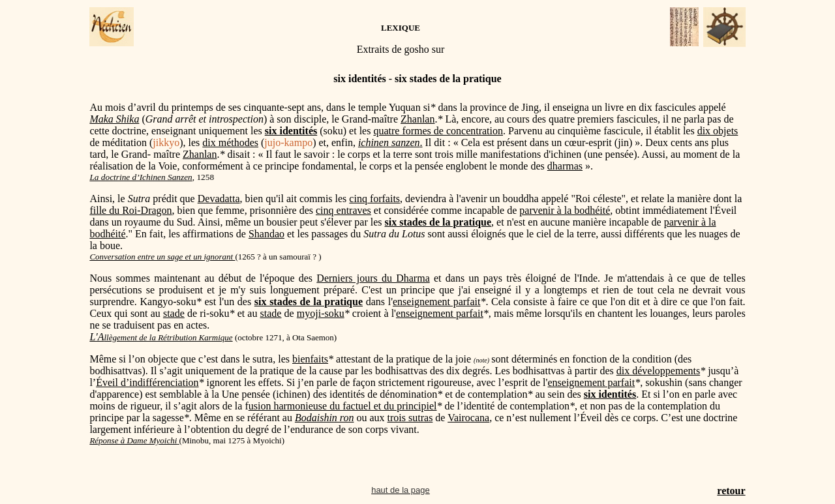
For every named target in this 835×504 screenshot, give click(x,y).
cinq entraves (343, 210)
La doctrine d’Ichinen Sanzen (141, 177)
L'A (161, 337)
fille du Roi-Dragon (130, 210)
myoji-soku (321, 313)
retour (731, 491)
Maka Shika (114, 119)
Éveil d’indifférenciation (147, 382)
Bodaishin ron (325, 418)
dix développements (658, 371)
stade (174, 313)
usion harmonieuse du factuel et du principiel (343, 406)
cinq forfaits (374, 199)
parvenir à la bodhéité (565, 210)
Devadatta (219, 199)
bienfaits (310, 359)
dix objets (718, 131)
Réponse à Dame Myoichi (133, 440)
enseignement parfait (436, 302)
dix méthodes (230, 142)
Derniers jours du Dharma (373, 278)
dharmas (565, 166)
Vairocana (468, 418)
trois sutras (410, 418)
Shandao (266, 234)
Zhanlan (417, 119)
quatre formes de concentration (438, 131)
